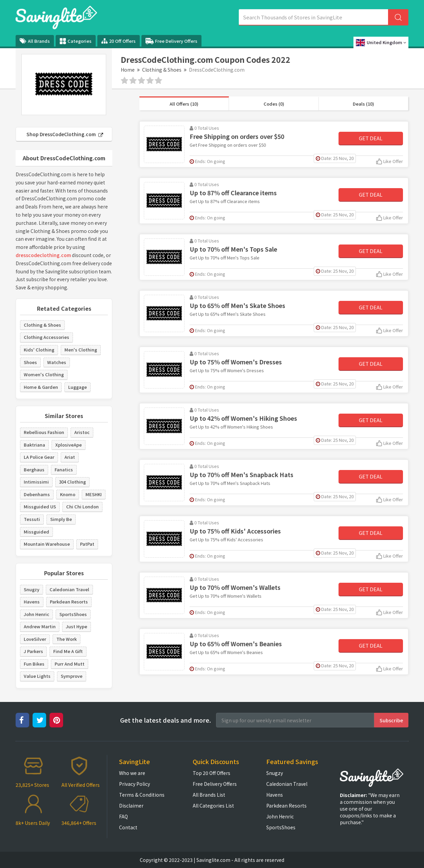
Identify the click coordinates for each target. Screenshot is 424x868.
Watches (57, 362)
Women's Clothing (44, 374)
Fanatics (64, 469)
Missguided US (40, 507)
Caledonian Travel (69, 589)
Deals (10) (363, 104)
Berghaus (34, 469)
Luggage (78, 387)
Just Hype (76, 626)
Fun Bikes (34, 664)
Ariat (70, 457)
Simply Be (61, 519)
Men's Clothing (81, 350)
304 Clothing (72, 482)
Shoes (30, 362)
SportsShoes (73, 614)
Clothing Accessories (46, 337)
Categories (76, 41)
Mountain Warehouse (47, 544)
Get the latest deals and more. (166, 720)
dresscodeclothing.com (43, 255)
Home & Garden (41, 387)
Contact (128, 827)
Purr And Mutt (70, 664)
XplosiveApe (69, 445)
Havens (32, 602)
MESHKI (94, 494)
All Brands (35, 41)
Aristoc (82, 432)
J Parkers (33, 651)
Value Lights (37, 676)
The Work (66, 639)
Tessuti (32, 519)
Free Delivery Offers (171, 41)
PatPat (87, 544)
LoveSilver (35, 639)
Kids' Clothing (39, 350)
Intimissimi (36, 482)
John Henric (36, 614)
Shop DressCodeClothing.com (65, 134)
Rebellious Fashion (44, 432)
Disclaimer (131, 806)
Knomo (68, 494)
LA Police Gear (39, 457)
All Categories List (213, 806)
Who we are (132, 773)
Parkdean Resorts (69, 602)
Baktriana (34, 445)
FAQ (123, 816)
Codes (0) (274, 104)
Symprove (72, 676)
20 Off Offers (119, 41)
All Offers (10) (184, 104)
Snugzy (32, 589)
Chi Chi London (82, 507)
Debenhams (37, 494)
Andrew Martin (40, 626)
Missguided (36, 532)
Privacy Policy (134, 784)
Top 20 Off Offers (211, 773)
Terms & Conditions (142, 795)
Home (128, 70)
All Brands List (209, 795)
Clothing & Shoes (162, 70)
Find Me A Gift (68, 651)
